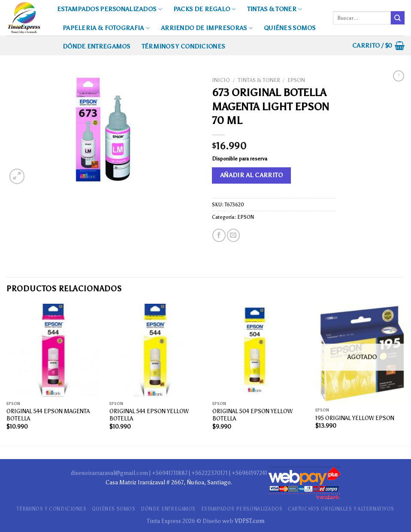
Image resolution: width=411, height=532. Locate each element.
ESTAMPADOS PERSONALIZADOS (110, 9)
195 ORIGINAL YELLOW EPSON (355, 418)
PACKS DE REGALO (205, 9)
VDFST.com (249, 521)
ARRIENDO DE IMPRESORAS (207, 28)
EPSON (296, 80)
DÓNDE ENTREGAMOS (97, 46)
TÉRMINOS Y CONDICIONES (183, 46)
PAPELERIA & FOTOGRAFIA (106, 28)
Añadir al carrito (252, 175)
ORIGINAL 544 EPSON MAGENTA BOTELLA (48, 415)
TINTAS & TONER (275, 9)
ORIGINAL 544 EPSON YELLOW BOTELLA (149, 415)
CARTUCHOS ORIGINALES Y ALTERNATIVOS (341, 509)
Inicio (221, 80)
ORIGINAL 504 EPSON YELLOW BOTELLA (252, 415)
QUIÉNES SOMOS (290, 28)
